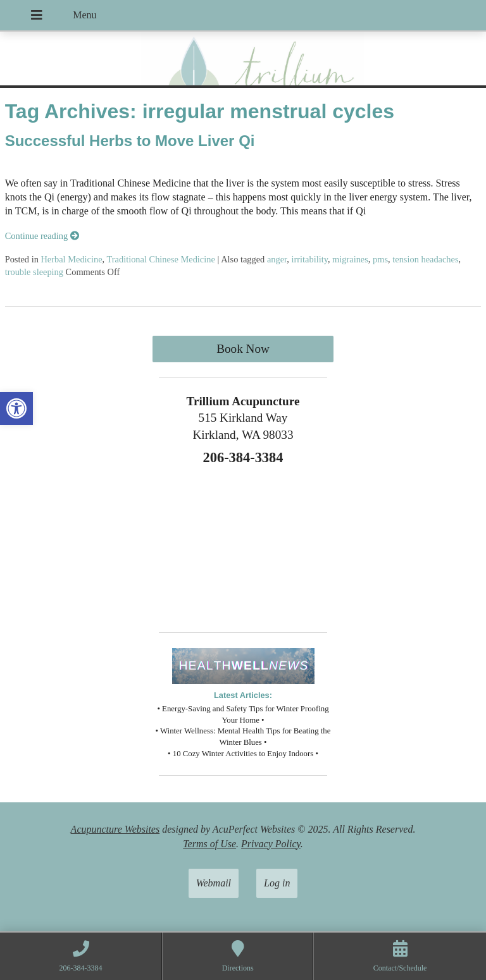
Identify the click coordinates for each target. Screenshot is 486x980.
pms (380, 259)
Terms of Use (209, 844)
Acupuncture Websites (115, 829)
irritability (309, 259)
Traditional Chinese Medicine (161, 259)
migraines (350, 259)
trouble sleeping (34, 272)
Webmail (214, 883)
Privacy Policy (271, 844)
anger (277, 259)
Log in (277, 883)
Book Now (243, 349)
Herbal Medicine (71, 259)
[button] (16, 408)
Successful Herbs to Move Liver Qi (130, 141)
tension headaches (425, 259)
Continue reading (42, 236)
